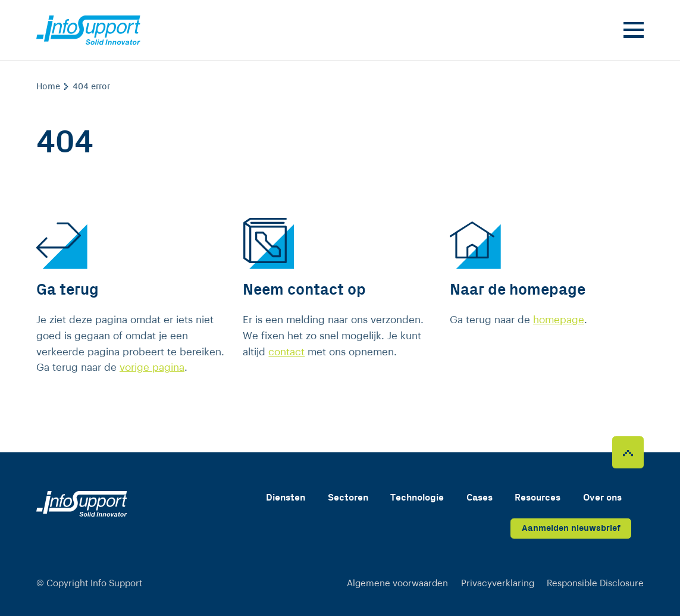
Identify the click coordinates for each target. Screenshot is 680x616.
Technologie (417, 498)
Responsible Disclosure (595, 584)
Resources (538, 498)
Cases (480, 498)
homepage (559, 320)
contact (286, 352)
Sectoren (348, 498)
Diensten (286, 498)
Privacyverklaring (498, 584)
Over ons (602, 498)
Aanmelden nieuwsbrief (571, 528)
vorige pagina (152, 368)
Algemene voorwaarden (397, 584)
